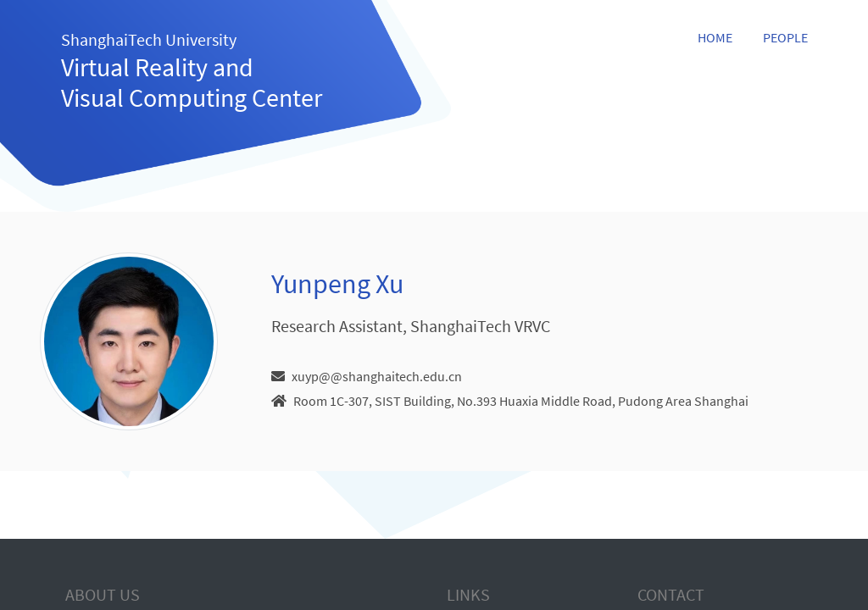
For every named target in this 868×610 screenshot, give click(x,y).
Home (715, 37)
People (785, 37)
